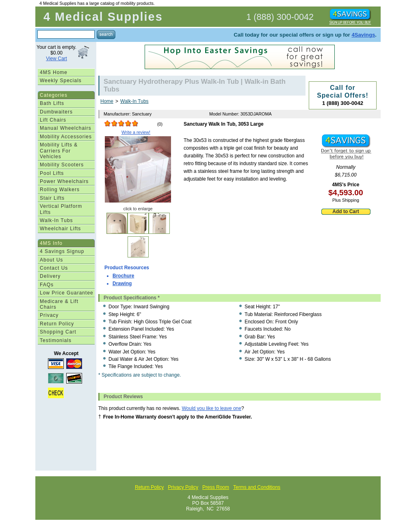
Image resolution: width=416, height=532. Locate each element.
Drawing (122, 283)
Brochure (123, 276)
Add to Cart (346, 211)
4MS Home (54, 72)
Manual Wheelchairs (66, 128)
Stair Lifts (52, 198)
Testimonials (56, 340)
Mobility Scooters (62, 165)
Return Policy (57, 324)
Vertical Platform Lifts (61, 209)
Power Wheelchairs (64, 181)
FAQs (47, 285)
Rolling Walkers (60, 190)
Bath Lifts (52, 103)
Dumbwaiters (56, 112)
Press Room (216, 487)
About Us (51, 260)
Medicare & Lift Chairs (59, 304)
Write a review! (136, 132)
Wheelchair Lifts (60, 229)
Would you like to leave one (211, 408)
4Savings (363, 35)
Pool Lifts (52, 173)
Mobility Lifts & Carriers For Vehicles (59, 151)
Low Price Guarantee (67, 293)
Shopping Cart (58, 332)
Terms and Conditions (257, 487)
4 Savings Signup (62, 251)
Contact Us (54, 268)
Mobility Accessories (66, 137)
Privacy (49, 315)
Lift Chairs (53, 120)
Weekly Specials (61, 81)
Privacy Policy (183, 487)
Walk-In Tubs (56, 220)
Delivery (50, 276)
